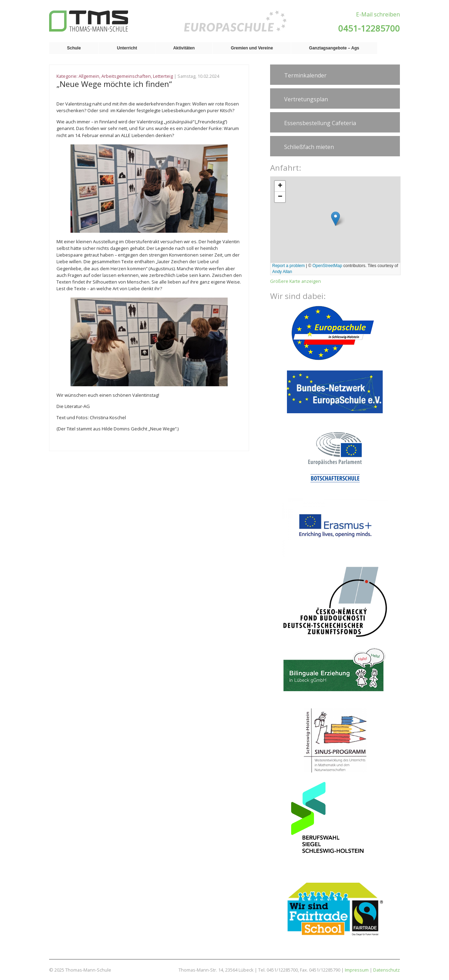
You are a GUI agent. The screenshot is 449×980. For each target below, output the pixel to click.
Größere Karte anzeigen (296, 281)
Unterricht (127, 48)
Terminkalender (305, 75)
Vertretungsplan (306, 99)
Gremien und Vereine (252, 48)
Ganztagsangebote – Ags (334, 48)
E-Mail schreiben (378, 14)
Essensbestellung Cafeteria (320, 123)
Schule (74, 48)
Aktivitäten (184, 48)
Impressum (357, 970)
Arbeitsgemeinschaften (126, 76)
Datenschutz (387, 970)
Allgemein (89, 76)
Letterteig (163, 76)
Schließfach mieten (309, 147)
